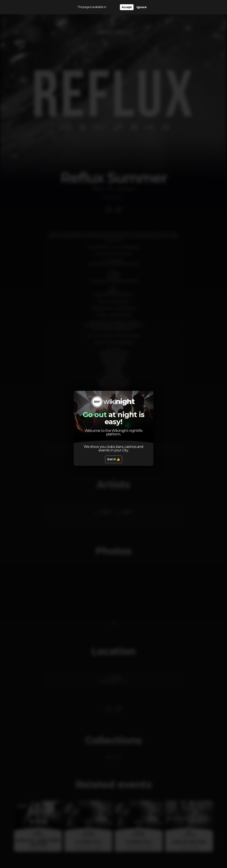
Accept (127, 7)
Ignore (142, 7)
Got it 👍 (114, 459)
